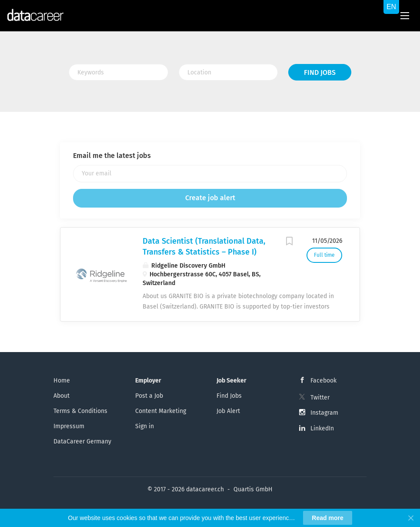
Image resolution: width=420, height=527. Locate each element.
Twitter (320, 398)
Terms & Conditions (80, 411)
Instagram (324, 413)
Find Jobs (320, 72)
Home (62, 381)
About (62, 396)
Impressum (69, 426)
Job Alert (228, 411)
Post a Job (149, 396)
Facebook (323, 381)
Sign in (145, 426)
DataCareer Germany (82, 441)
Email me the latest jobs (112, 156)
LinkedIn (322, 428)
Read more (327, 518)
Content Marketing (161, 411)
